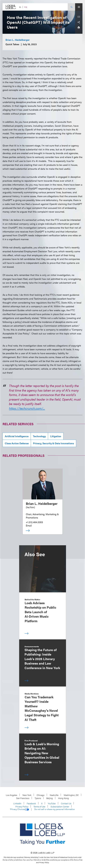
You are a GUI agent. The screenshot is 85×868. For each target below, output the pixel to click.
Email (29, 525)
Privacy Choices (20, 809)
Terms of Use (39, 806)
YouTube (52, 803)
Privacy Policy (22, 806)
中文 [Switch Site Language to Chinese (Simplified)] (26, 7)
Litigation (56, 436)
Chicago (41, 795)
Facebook (31, 803)
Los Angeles (12, 795)
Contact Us (66, 803)
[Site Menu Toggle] (79, 7)
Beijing (50, 798)
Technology (39, 436)
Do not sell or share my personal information (55, 809)
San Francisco (23, 798)
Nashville (54, 795)
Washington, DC (71, 795)
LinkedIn (17, 803)
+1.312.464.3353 (34, 522)
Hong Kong (63, 798)
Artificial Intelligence (17, 436)
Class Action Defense (17, 443)
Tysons (38, 798)
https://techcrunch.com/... (27, 408)
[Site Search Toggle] (71, 7)
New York (27, 795)
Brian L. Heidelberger (18, 40)
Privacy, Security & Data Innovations (53, 443)
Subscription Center (60, 806)
